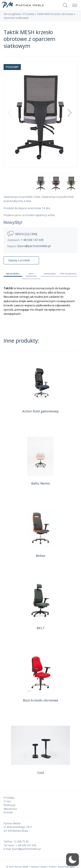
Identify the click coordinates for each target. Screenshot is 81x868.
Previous (13, 115)
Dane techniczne (31, 275)
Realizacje (10, 805)
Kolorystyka (50, 274)
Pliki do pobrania (68, 274)
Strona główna (12, 14)
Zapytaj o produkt (19, 260)
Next (69, 115)
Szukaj (65, 5)
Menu (74, 3)
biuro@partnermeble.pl (34, 246)
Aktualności (10, 809)
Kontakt (8, 812)
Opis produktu (13, 274)
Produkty (29, 14)
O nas (7, 801)
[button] (73, 860)
